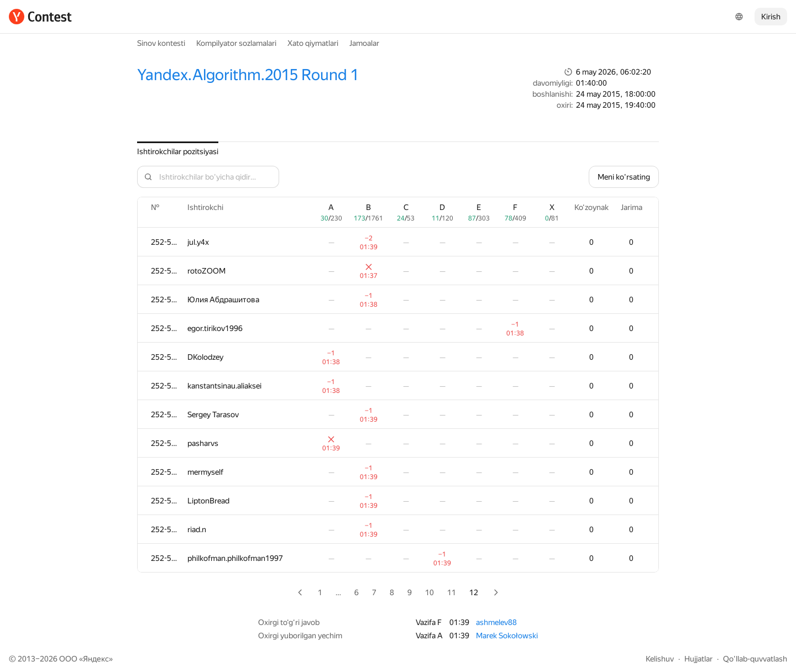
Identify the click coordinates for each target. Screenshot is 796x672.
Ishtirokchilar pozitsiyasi (178, 151)
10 (430, 592)
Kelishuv (660, 659)
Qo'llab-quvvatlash (755, 659)
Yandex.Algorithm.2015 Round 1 (248, 75)
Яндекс (96, 659)
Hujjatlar (698, 659)
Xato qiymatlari (313, 43)
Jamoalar (364, 43)
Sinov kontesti (161, 43)
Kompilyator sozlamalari (236, 43)
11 (452, 592)
